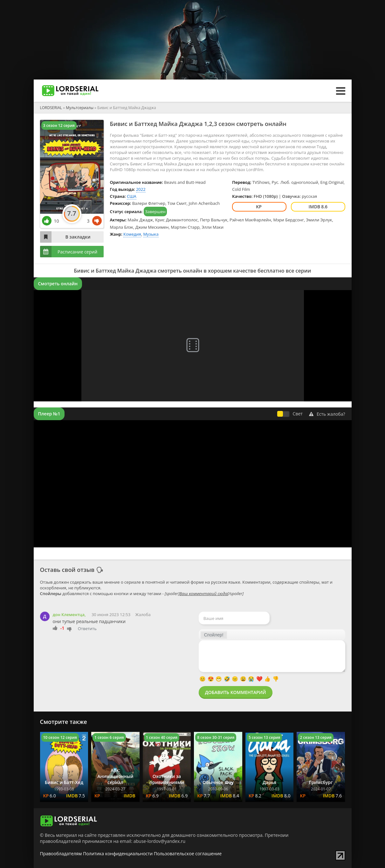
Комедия (132, 234)
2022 (141, 189)
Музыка (151, 234)
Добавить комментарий (236, 692)
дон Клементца (69, 615)
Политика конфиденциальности (118, 854)
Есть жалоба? (327, 414)
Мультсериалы (80, 108)
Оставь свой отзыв (67, 570)
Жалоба (143, 615)
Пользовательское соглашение (188, 854)
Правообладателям (61, 854)
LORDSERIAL (51, 108)
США (132, 196)
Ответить (87, 628)
